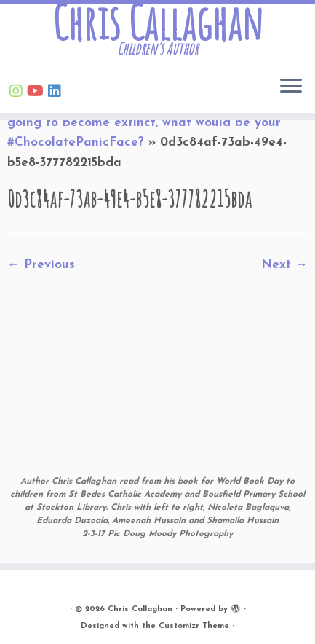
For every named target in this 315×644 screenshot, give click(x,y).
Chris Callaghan (157, 23)
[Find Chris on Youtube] (37, 93)
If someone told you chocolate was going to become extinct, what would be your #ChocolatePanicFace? (144, 123)
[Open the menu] (291, 87)
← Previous (41, 265)
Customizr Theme (194, 626)
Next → (284, 265)
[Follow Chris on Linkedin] (57, 93)
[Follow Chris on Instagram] (18, 93)
